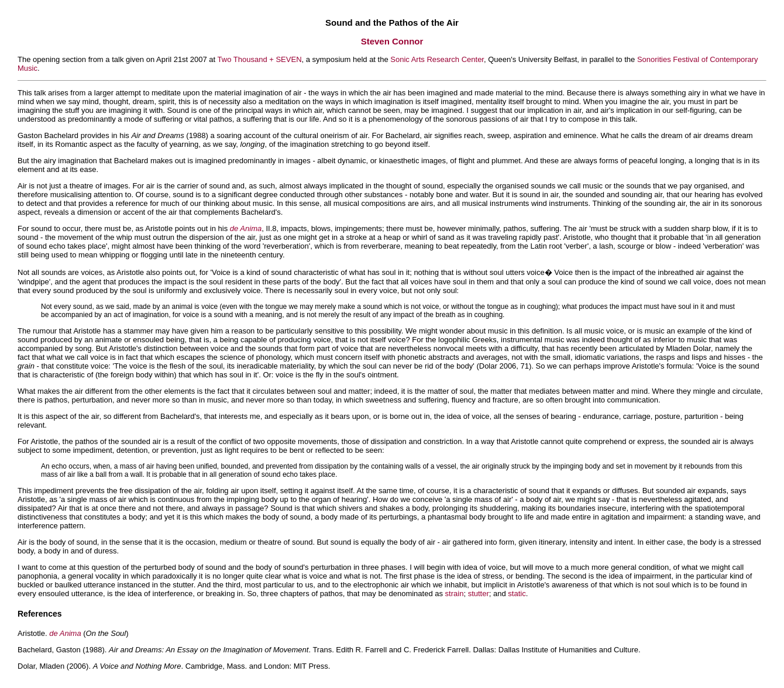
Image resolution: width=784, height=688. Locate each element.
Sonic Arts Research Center (437, 59)
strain (455, 594)
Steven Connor (392, 41)
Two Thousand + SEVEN (260, 59)
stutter (479, 594)
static (517, 594)
